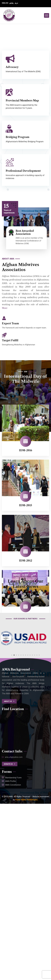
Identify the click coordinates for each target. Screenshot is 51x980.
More (5, 308)
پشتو (11, 3)
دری (16, 3)
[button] (12, 831)
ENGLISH (5, 3)
